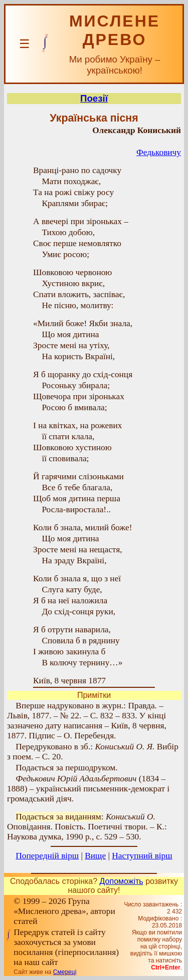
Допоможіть (122, 881)
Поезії (94, 98)
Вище (95, 856)
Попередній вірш (47, 856)
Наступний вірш (142, 856)
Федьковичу (159, 152)
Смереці (65, 972)
